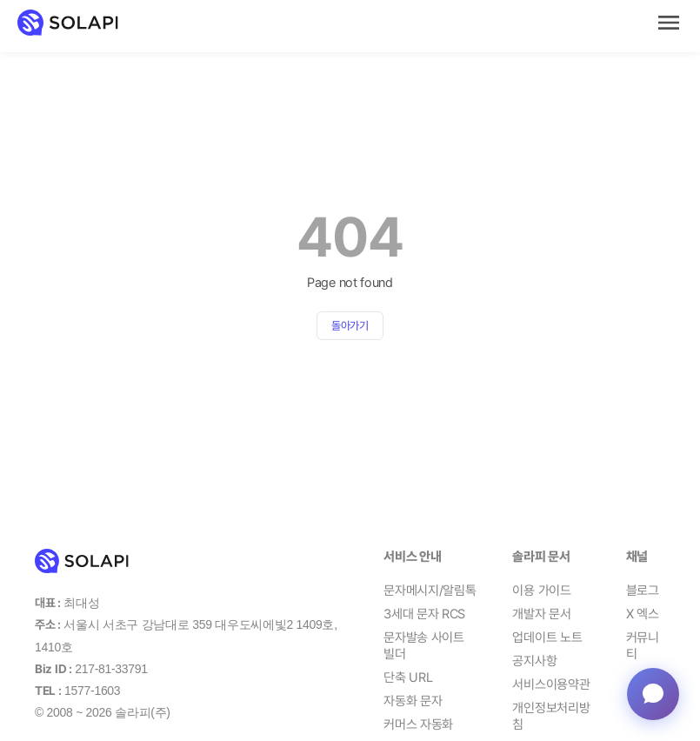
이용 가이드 (541, 591)
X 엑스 (643, 614)
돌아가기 (350, 326)
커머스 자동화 (418, 724)
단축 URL (408, 678)
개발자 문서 (541, 614)
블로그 (643, 591)
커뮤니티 (643, 646)
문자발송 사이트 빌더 (424, 646)
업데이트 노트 (547, 638)
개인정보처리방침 (551, 717)
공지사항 (534, 661)
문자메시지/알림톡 (430, 591)
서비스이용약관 (551, 684)
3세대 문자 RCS (424, 614)
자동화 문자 (413, 701)
